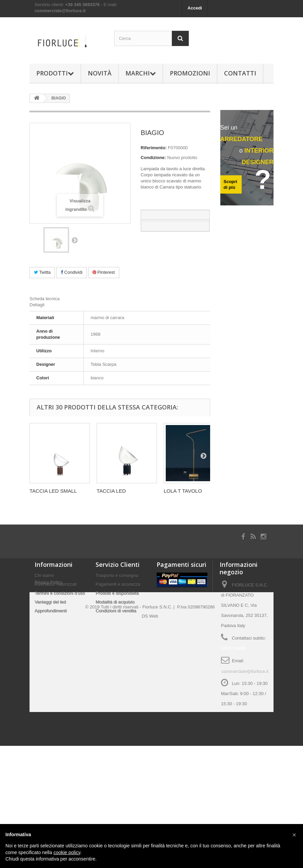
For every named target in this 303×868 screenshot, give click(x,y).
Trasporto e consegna (117, 575)
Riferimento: (154, 148)
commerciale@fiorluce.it (60, 11)
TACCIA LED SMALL (53, 491)
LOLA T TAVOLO (183, 491)
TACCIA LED (111, 491)
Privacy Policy (48, 622)
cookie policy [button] (67, 852)
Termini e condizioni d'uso (60, 593)
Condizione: (153, 158)
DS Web (150, 738)
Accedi (195, 8)
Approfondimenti (51, 611)
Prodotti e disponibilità (117, 593)
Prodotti (55, 73)
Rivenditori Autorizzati (56, 584)
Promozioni (190, 73)
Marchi (141, 73)
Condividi (72, 272)
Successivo (75, 240)
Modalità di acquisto (115, 602)
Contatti (240, 73)
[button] (294, 835)
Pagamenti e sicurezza (118, 584)
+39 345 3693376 (82, 5)
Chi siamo (44, 575)
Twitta (42, 272)
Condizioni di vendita (116, 611)
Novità (100, 73)
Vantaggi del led (50, 602)
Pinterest (104, 272)
